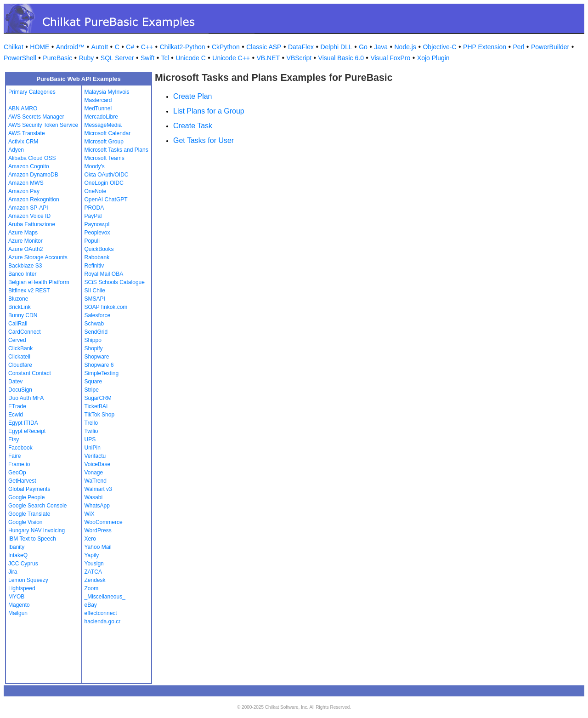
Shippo (93, 340)
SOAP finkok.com (106, 307)
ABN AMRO (23, 108)
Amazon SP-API (28, 208)
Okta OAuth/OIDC (107, 175)
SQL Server (117, 58)
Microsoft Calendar (108, 133)
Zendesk (95, 580)
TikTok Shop (100, 415)
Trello (91, 423)
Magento (19, 605)
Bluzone (18, 299)
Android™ (70, 47)
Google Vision (25, 522)
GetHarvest (22, 481)
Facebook (20, 448)
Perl (519, 47)
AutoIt (100, 47)
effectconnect (101, 613)
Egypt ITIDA (23, 423)
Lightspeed (22, 588)
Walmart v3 (98, 489)
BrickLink (20, 307)
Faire (14, 456)
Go (363, 47)
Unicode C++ (231, 58)
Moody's (95, 166)
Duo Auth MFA (26, 398)
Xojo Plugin (433, 58)
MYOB (16, 597)
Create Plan (193, 96)
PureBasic (57, 58)
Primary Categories (32, 92)
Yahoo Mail (98, 547)
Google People (26, 497)
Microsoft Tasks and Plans (116, 150)
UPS (90, 439)
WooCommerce (104, 522)
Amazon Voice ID (29, 216)
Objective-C (439, 47)
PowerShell (20, 58)
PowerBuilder (550, 47)
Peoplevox (97, 233)
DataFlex (301, 47)
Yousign (94, 564)
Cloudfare (20, 365)
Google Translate (29, 514)
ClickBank (20, 348)
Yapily (92, 555)
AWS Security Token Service (43, 125)
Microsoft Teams (105, 158)
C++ (147, 47)
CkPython (226, 47)
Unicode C (190, 58)
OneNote (96, 191)
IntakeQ (18, 555)
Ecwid (16, 415)
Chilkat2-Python (183, 47)
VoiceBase (98, 464)
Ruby (87, 58)
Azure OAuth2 (25, 249)
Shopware (97, 357)
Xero (90, 539)
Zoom (92, 588)
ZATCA (93, 572)
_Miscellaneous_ (105, 597)
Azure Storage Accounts (38, 257)
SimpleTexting (102, 373)
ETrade (17, 406)
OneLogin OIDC (104, 183)
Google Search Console (37, 506)
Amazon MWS (26, 183)
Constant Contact (30, 373)
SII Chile (95, 291)
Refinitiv (94, 266)
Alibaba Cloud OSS (32, 158)
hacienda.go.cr (103, 621)
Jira (13, 572)
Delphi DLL (336, 47)
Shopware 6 (99, 365)
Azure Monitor (25, 241)
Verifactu (95, 456)
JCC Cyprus (23, 564)
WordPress (98, 530)
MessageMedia (103, 125)
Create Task (193, 126)
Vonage (94, 473)
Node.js (405, 47)
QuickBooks (99, 249)
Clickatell (19, 357)
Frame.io (19, 464)
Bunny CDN (23, 315)
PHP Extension (485, 47)
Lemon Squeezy (28, 580)
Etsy (14, 439)
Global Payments (29, 489)
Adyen (16, 150)
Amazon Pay (24, 191)
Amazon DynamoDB (33, 175)
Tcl (165, 58)
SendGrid (96, 332)
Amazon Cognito (29, 166)
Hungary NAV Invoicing (37, 530)
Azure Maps (23, 233)
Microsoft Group (104, 142)
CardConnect (25, 332)
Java (381, 47)
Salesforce (98, 315)
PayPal (93, 216)
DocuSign (20, 390)
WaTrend (96, 481)
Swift (147, 58)
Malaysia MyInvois (107, 92)
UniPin (93, 448)
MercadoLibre (101, 117)
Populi (92, 241)
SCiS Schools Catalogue (115, 282)
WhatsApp (97, 506)
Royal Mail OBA (104, 274)
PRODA (94, 208)
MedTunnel (98, 108)
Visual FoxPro (390, 58)
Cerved (17, 340)
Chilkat (14, 47)
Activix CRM (23, 142)
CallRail (18, 324)
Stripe (92, 390)
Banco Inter (22, 274)
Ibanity (16, 547)
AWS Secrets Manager (36, 117)
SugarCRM (98, 398)
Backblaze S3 (25, 266)
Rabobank (97, 257)
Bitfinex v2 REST (29, 291)
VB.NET (269, 58)
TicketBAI (96, 406)
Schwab (94, 324)
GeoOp (17, 473)
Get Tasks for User (204, 140)
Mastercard (98, 100)
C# (130, 47)
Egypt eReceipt (27, 431)
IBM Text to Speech (32, 539)
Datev (15, 382)
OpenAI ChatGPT (106, 199)
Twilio (91, 431)
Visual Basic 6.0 (341, 58)
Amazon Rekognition (34, 199)
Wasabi (94, 497)
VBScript (299, 58)
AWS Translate (27, 133)
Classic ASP (264, 47)
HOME (40, 47)
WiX (90, 514)
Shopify (94, 348)
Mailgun (18, 613)
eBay (91, 605)
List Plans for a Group (209, 111)
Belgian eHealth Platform (39, 282)
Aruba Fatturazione (32, 224)
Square (93, 382)
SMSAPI (95, 299)
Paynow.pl (97, 224)
